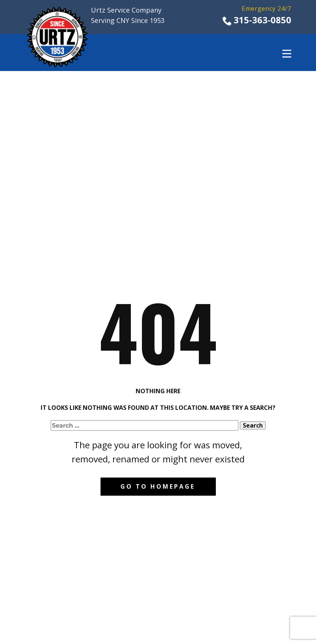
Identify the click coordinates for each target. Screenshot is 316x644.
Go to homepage (158, 486)
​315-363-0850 (257, 20)
